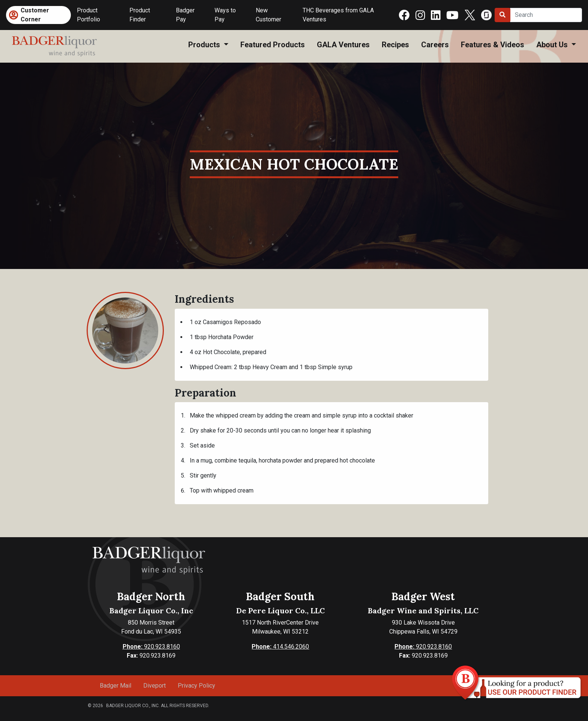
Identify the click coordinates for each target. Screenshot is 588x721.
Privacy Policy (196, 686)
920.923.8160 (151, 647)
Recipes (395, 45)
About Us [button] (553, 45)
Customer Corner (35, 15)
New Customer (268, 15)
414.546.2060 (280, 647)
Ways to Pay (225, 15)
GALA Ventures (343, 45)
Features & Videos (493, 45)
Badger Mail (115, 686)
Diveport (154, 686)
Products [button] (205, 45)
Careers (435, 45)
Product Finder (140, 15)
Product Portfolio (88, 15)
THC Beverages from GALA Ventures (338, 15)
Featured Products (273, 45)
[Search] (546, 15)
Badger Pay (185, 15)
